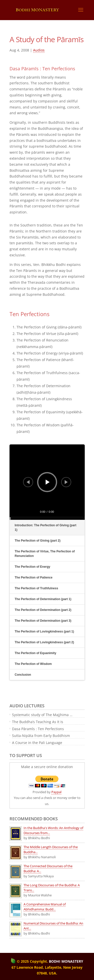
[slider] (47, 518)
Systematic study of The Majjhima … (42, 715)
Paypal (56, 792)
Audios (39, 50)
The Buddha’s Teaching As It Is (38, 722)
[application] (47, 482)
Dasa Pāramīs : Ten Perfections (38, 729)
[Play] (48, 482)
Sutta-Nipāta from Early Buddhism (41, 736)
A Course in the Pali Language (37, 743)
